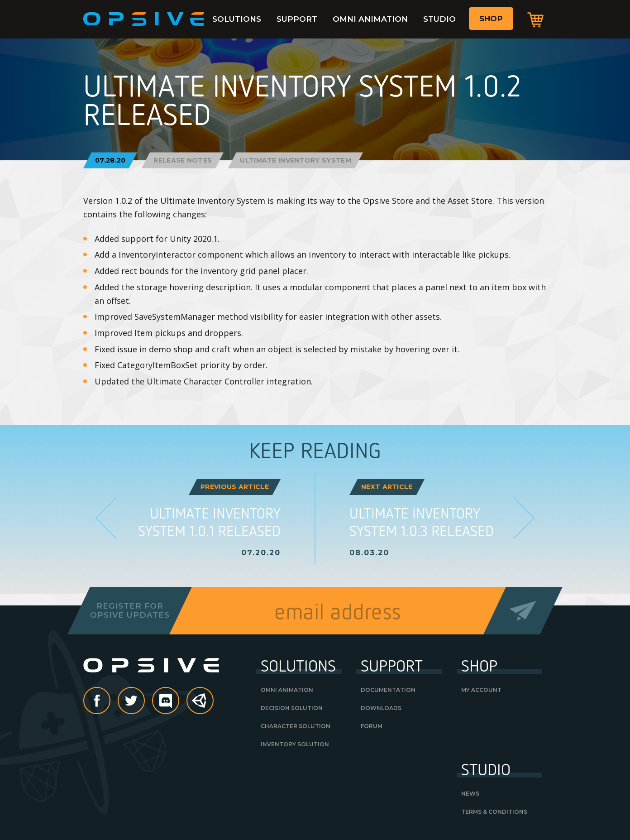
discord (179, 701)
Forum (372, 726)
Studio (439, 19)
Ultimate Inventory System (296, 160)
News (470, 794)
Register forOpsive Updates (130, 610)
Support (297, 19)
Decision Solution (292, 708)
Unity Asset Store (200, 705)
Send (523, 611)
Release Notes (183, 160)
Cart (535, 19)
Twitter (144, 701)
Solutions (237, 19)
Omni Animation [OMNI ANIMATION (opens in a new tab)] (287, 690)
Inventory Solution (295, 744)
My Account (481, 690)
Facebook (110, 701)
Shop (491, 19)
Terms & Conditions (494, 812)
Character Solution (296, 726)
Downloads (381, 708)
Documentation (388, 690)
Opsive (144, 19)
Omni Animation (370, 19)
